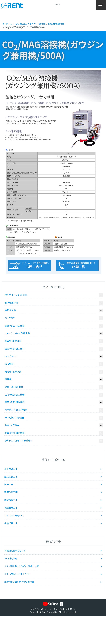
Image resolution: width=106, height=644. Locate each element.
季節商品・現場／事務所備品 (18, 440)
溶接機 (42, 24)
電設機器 (9, 364)
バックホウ (10, 318)
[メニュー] (101, 5)
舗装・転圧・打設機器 (15, 326)
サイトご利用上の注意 (65, 609)
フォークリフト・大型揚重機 (17, 333)
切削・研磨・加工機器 (15, 394)
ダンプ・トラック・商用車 (16, 295)
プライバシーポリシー (41, 609)
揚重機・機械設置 (13, 341)
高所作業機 (10, 310)
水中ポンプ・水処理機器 (16, 410)
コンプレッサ (11, 356)
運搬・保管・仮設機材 (15, 349)
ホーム (7, 24)
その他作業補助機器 (14, 417)
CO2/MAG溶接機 (56, 24)
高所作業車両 (11, 303)
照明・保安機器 (12, 425)
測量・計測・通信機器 (15, 433)
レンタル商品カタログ (25, 24)
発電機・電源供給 (13, 371)
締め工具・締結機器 (14, 387)
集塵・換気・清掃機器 (15, 402)
